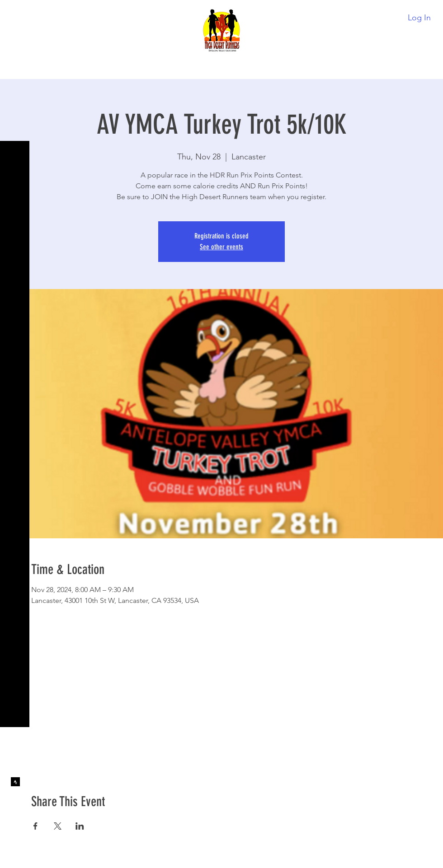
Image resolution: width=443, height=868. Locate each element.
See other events (221, 247)
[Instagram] (15, 836)
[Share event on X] (58, 826)
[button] (16, 13)
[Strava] (15, 782)
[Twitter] (15, 800)
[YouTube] (15, 818)
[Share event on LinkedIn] (80, 826)
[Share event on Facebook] (35, 826)
